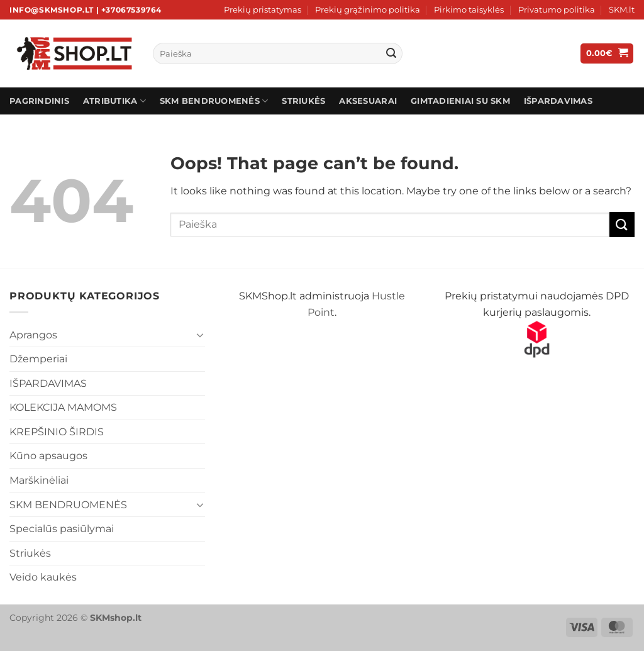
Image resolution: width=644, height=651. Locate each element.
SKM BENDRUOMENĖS (214, 101)
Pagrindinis (39, 101)
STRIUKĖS (303, 101)
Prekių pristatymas (263, 10)
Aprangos (33, 335)
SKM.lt (622, 10)
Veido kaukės (43, 577)
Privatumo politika (557, 10)
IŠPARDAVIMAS (558, 101)
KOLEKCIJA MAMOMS (63, 407)
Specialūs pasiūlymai (62, 529)
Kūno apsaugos (48, 456)
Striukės (30, 553)
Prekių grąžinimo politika (368, 10)
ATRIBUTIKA (114, 101)
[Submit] (391, 53)
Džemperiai (38, 359)
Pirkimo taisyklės (469, 10)
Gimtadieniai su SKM (460, 101)
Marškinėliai (39, 480)
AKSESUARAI (368, 101)
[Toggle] (201, 335)
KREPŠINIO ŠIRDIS (57, 432)
